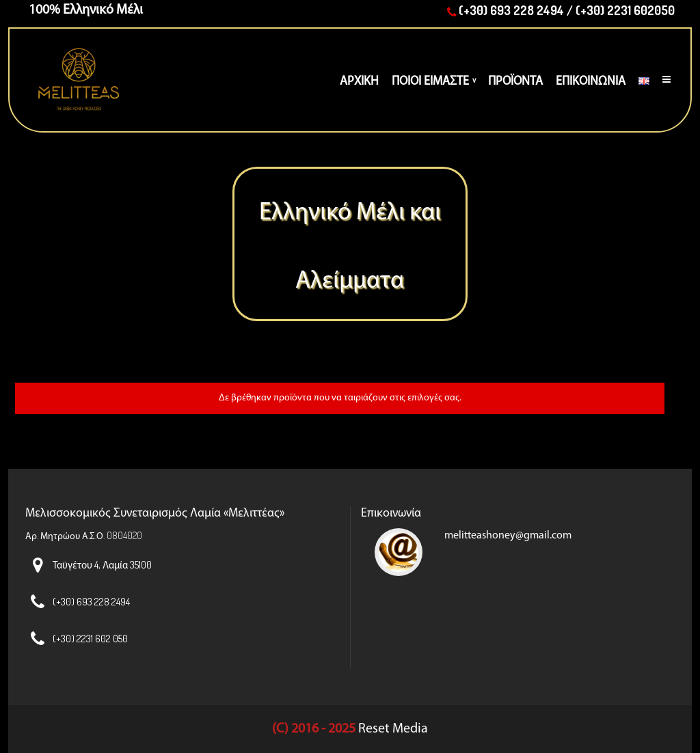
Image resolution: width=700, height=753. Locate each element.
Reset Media (393, 729)
